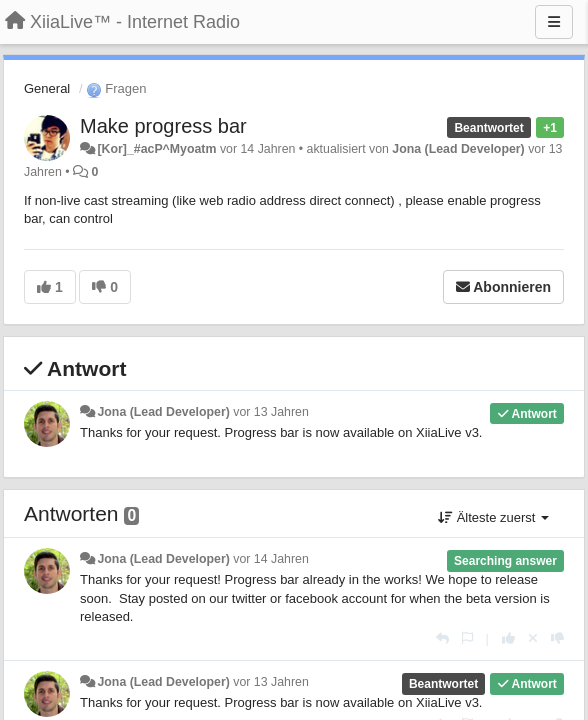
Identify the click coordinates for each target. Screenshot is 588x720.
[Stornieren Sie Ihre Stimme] (533, 638)
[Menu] (554, 22)
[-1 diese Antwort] (557, 638)
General (47, 88)
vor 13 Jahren (270, 412)
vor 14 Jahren (270, 559)
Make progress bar (163, 126)
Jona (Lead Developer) (458, 149)
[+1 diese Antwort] (508, 638)
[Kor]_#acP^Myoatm (156, 149)
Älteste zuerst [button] (493, 517)
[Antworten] (442, 638)
